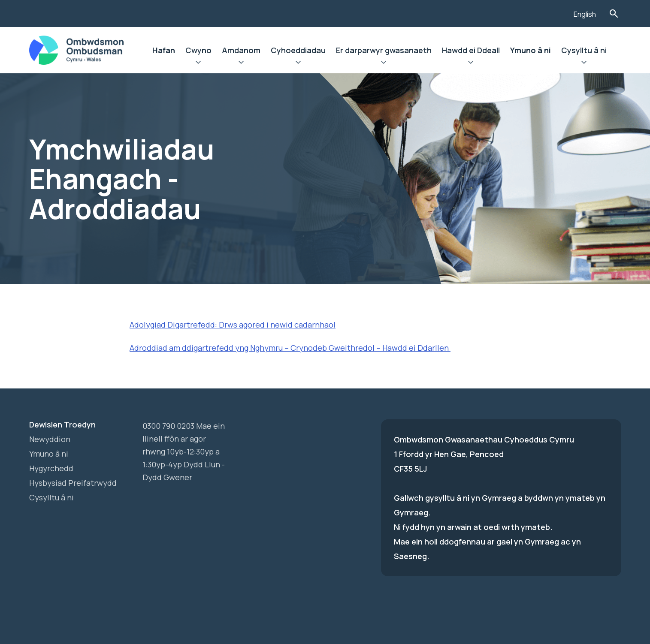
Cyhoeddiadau (298, 50)
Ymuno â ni (531, 50)
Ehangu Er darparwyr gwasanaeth (384, 63)
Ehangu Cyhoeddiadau (298, 63)
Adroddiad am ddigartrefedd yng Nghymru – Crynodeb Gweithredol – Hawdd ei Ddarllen (290, 348)
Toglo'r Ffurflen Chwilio (614, 14)
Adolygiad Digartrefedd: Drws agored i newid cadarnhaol (233, 325)
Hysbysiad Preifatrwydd (73, 483)
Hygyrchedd (51, 468)
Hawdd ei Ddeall (471, 50)
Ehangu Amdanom (241, 63)
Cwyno (198, 50)
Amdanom (241, 50)
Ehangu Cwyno (198, 63)
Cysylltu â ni (584, 50)
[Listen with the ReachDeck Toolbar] (554, 12)
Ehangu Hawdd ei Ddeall (471, 63)
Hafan (164, 50)
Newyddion (50, 439)
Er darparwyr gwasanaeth (384, 50)
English (585, 14)
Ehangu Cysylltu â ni (584, 63)
